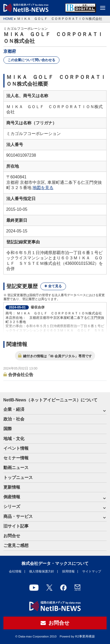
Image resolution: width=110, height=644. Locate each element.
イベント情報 (16, 448)
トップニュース (18, 478)
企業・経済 (14, 409)
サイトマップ (92, 571)
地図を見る (43, 188)
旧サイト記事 (16, 526)
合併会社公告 (21, 374)
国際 (8, 429)
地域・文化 (14, 439)
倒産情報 (12, 497)
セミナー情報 (16, 458)
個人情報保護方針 (42, 571)
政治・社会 (14, 419)
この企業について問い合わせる (31, 60)
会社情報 (15, 571)
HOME (8, 19)
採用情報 (68, 571)
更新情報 (12, 487)
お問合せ (12, 536)
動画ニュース (16, 468)
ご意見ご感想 (16, 545)
